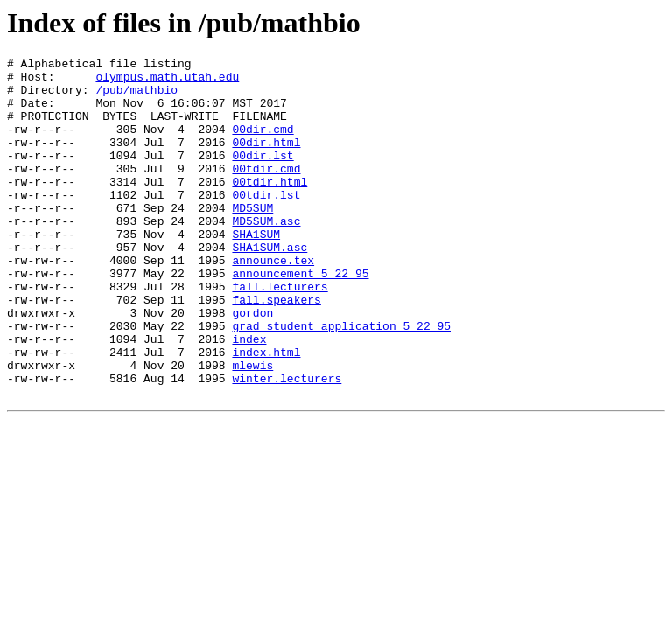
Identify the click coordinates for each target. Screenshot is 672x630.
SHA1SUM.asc (269, 286)
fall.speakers (276, 349)
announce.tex (273, 302)
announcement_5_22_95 (300, 318)
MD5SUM (252, 239)
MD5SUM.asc (266, 255)
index (249, 396)
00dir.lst (262, 176)
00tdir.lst (266, 223)
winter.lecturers (287, 444)
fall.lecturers (280, 333)
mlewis (252, 428)
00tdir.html (269, 207)
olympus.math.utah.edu (167, 81)
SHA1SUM (256, 270)
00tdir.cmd (266, 192)
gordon (252, 365)
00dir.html (266, 160)
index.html (266, 412)
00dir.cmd (262, 144)
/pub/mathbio (136, 97)
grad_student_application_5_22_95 (341, 381)
